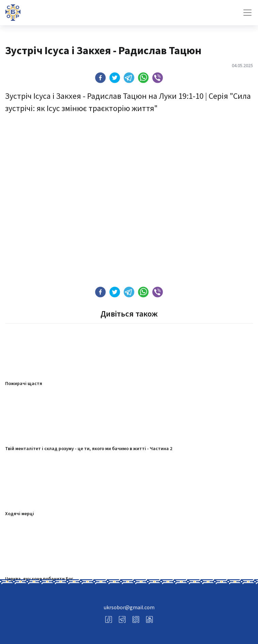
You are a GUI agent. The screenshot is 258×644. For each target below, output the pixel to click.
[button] (100, 78)
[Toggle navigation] (247, 13)
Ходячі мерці (20, 513)
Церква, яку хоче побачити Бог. (40, 579)
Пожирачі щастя (24, 383)
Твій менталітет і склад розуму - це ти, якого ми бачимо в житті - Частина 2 (89, 448)
